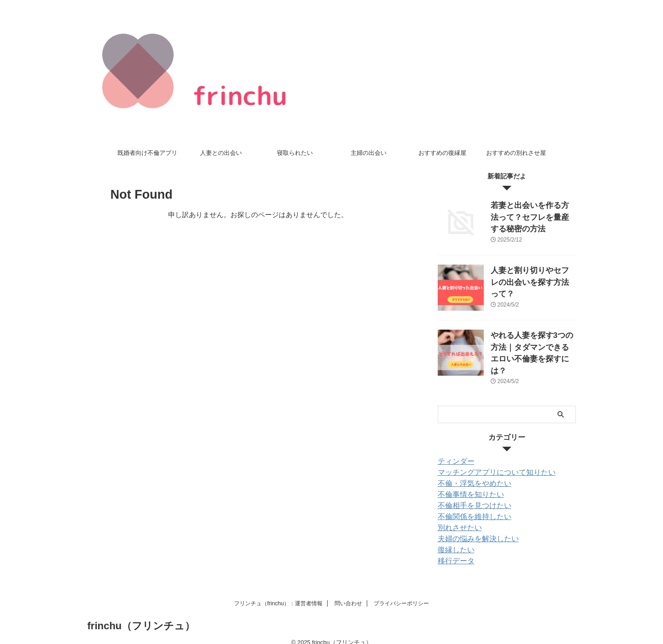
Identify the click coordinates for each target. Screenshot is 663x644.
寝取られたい (295, 153)
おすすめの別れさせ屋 (516, 153)
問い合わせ (348, 592)
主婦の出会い (369, 153)
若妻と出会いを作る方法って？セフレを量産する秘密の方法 (533, 215)
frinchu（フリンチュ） (141, 614)
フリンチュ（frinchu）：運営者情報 (278, 592)
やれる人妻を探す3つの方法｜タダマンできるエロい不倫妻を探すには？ (533, 345)
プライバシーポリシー (401, 592)
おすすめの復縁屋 (442, 153)
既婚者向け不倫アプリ (147, 153)
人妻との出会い (221, 153)
